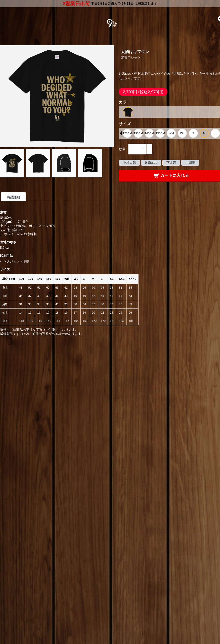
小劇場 (190, 163)
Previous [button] (121, 133)
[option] (128, 112)
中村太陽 (129, 163)
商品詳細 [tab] (13, 197)
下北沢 (171, 163)
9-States (151, 163)
